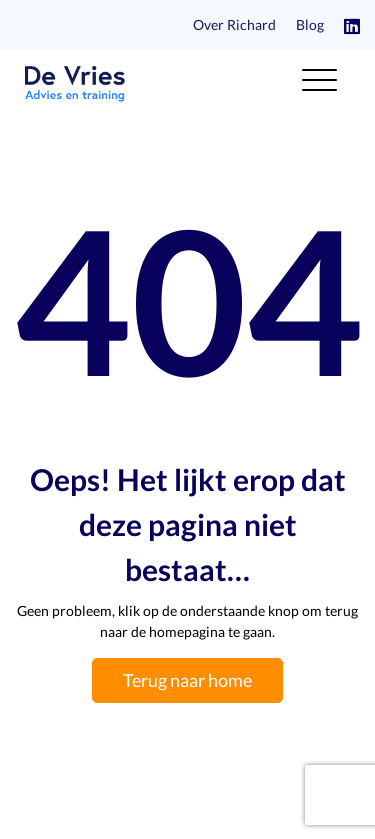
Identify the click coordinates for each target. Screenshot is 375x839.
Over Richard (234, 24)
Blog (310, 24)
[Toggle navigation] (319, 84)
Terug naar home (187, 680)
